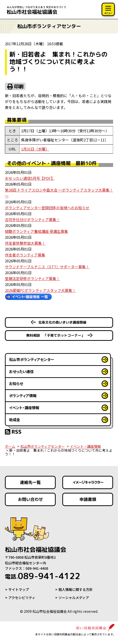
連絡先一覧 (30, 482)
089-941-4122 (43, 576)
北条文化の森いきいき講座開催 (62, 322)
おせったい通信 (21, 371)
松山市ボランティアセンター (32, 359)
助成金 (15, 420)
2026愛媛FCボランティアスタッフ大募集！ (40, 290)
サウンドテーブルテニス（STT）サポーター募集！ (47, 267)
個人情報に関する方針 (76, 589)
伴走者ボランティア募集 (25, 255)
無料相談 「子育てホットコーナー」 (55, 335)
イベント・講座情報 (24, 408)
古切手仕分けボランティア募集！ (32, 219)
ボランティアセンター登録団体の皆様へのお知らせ (47, 208)
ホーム (10, 446)
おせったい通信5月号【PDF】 (30, 178)
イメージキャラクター (88, 482)
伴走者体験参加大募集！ (25, 243)
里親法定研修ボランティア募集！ (32, 278)
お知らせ (16, 383)
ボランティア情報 (23, 396)
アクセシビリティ (22, 598)
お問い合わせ (30, 499)
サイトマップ (19, 589)
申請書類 (88, 499)
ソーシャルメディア (74, 598)
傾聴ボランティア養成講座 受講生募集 (36, 231)
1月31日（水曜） (35, 149)
